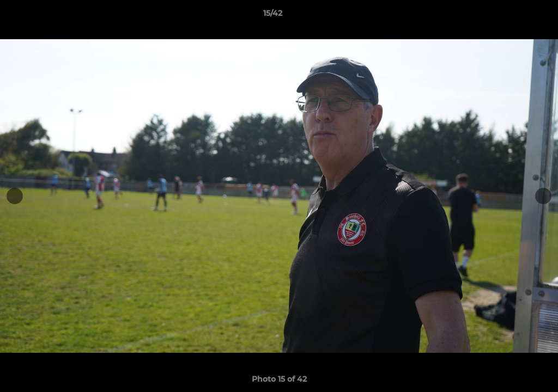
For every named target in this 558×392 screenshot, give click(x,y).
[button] (512, 16)
